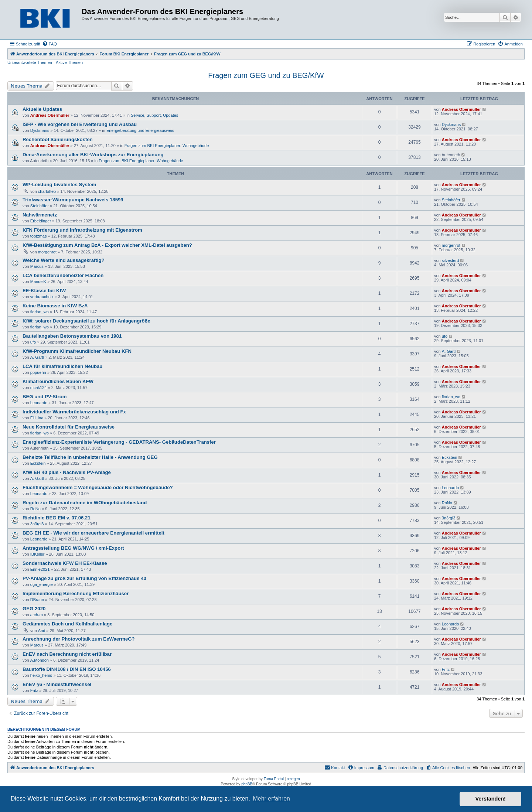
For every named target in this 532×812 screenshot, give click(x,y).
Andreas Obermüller (50, 115)
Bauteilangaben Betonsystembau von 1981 (72, 336)
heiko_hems (41, 675)
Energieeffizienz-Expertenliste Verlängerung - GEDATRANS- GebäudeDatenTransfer (119, 442)
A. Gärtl (37, 357)
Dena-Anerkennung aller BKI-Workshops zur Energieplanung (93, 155)
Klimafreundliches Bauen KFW (58, 381)
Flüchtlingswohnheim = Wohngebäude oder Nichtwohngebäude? (98, 487)
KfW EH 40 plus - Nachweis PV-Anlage (67, 472)
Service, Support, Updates (154, 115)
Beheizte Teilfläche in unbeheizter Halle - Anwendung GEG (90, 457)
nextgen (293, 779)
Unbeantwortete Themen (30, 62)
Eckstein (38, 463)
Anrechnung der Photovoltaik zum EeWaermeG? (79, 639)
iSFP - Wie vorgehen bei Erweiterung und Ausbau (80, 124)
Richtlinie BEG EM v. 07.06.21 (57, 518)
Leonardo (39, 403)
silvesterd (450, 260)
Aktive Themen (69, 62)
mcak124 (39, 388)
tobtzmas (39, 236)
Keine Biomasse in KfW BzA (55, 306)
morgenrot (47, 252)
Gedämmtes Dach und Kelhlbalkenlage (67, 624)
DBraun (37, 600)
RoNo (35, 509)
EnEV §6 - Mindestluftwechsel (57, 684)
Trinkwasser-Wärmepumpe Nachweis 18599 (73, 200)
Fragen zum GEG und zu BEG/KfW (266, 75)
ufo (33, 342)
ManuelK (38, 282)
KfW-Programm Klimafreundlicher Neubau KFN (77, 351)
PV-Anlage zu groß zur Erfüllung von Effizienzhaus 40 (84, 578)
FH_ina (37, 418)
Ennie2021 (40, 569)
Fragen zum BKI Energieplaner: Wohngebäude (167, 146)
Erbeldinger (41, 221)
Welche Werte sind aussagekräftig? (64, 260)
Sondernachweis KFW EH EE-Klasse (65, 563)
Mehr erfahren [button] (271, 799)
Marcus (37, 266)
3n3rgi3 (37, 524)
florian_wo (40, 312)
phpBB (247, 784)
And (42, 631)
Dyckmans (40, 130)
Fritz (446, 669)
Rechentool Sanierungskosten (58, 139)
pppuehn (38, 372)
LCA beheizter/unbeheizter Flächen (63, 275)
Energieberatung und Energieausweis (140, 130)
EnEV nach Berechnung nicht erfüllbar (67, 654)
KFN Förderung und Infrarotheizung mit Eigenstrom (82, 230)
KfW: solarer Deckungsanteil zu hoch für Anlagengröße (86, 321)
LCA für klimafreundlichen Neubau (62, 366)
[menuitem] (50, 44)
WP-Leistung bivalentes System (59, 185)
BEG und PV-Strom (45, 397)
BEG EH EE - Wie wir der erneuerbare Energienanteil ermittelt (93, 533)
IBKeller (37, 554)
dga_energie (42, 584)
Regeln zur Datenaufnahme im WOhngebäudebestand (85, 503)
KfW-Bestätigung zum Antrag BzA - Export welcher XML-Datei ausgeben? (107, 245)
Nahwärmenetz (40, 215)
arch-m (37, 615)
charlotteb (47, 191)
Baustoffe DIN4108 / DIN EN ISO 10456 (67, 669)
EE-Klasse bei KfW (44, 291)
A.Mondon (40, 660)
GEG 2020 (34, 609)
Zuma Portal (273, 779)
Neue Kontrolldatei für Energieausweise (69, 427)
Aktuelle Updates (42, 109)
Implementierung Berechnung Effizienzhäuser (76, 593)
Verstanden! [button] (491, 799)
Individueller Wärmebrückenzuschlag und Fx (74, 412)
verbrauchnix (42, 297)
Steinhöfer (40, 206)
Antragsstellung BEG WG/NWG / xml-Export (73, 548)
